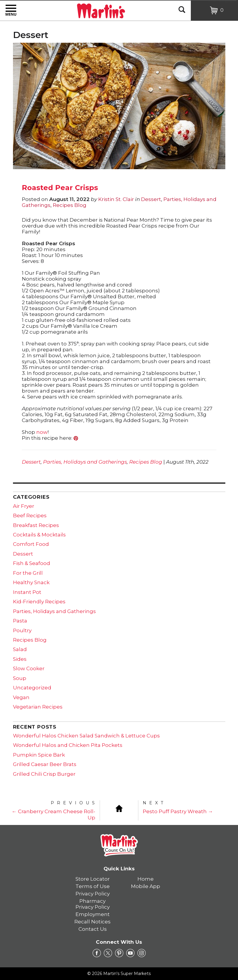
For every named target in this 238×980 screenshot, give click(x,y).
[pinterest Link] (119, 953)
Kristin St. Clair (116, 199)
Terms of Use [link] (93, 886)
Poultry (22, 630)
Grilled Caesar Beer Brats (45, 764)
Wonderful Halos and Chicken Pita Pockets (68, 745)
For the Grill (28, 573)
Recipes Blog (70, 205)
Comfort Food (31, 544)
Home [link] (146, 879)
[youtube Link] (130, 953)
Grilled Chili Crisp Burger (44, 774)
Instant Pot (27, 592)
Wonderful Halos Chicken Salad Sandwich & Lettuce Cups (86, 736)
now (42, 432)
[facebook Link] (97, 953)
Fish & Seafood (32, 563)
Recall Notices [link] (92, 922)
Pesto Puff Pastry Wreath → (178, 811)
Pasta (20, 621)
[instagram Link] (142, 953)
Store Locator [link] (93, 879)
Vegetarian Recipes (38, 707)
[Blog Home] (119, 808)
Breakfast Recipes (36, 525)
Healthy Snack (31, 582)
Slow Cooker (29, 668)
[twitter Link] (108, 953)
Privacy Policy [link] (93, 894)
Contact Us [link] (93, 929)
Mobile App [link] (146, 886)
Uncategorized (32, 688)
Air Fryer (24, 506)
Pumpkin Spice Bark (39, 755)
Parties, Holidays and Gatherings (85, 462)
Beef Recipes (30, 515)
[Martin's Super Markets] (101, 10)
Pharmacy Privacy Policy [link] (93, 904)
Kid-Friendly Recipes (39, 602)
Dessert (151, 199)
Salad (20, 649)
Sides (20, 659)
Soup (20, 678)
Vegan (21, 697)
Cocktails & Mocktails (39, 535)
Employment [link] (93, 914)
